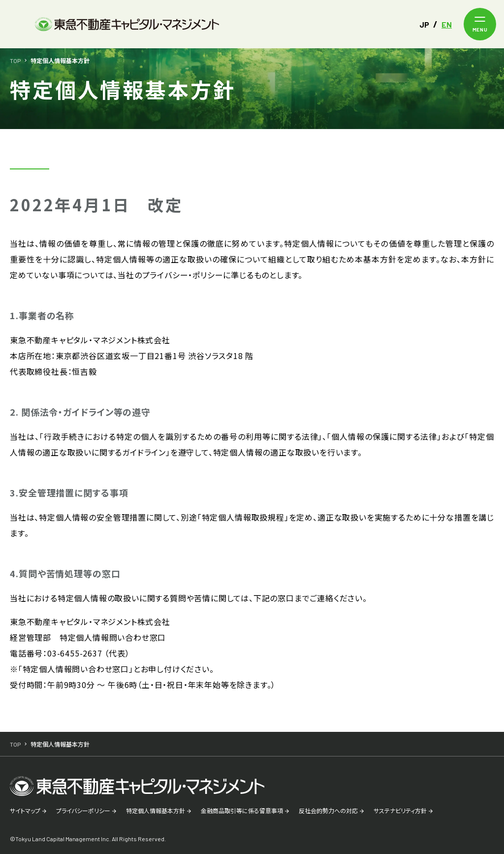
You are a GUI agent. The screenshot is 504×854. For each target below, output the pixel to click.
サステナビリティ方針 (400, 810)
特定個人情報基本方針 (156, 810)
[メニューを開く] (480, 24)
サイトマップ (25, 810)
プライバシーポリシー (83, 810)
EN (447, 24)
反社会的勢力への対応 (328, 810)
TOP (15, 61)
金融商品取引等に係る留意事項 (242, 810)
